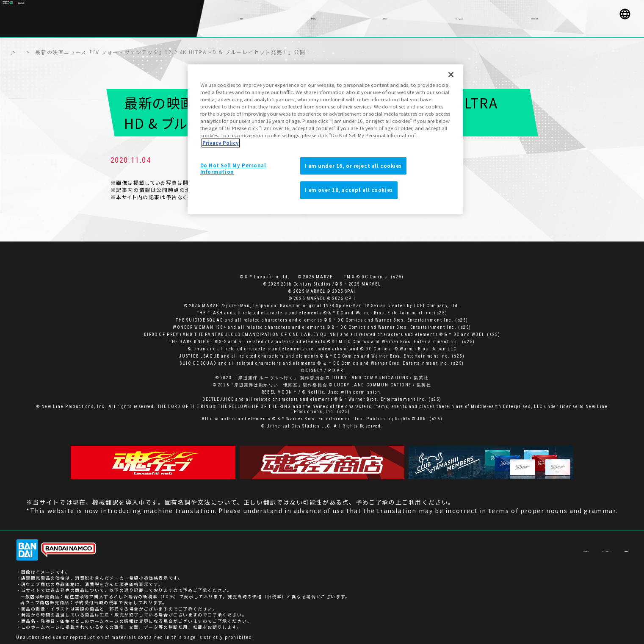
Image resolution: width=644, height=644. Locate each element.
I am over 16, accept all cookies (349, 190)
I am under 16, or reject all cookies (354, 166)
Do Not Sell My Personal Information (233, 169)
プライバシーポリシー (566, 546)
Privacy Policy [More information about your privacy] (221, 143)
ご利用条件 (616, 546)
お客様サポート (512, 546)
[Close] (451, 75)
